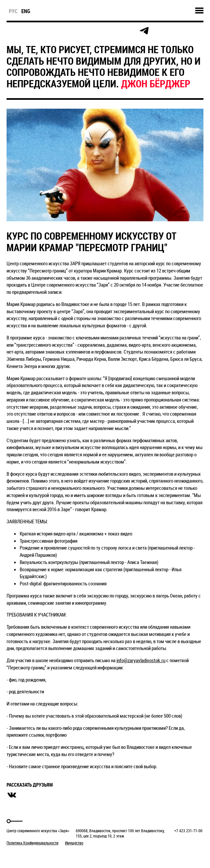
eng (26, 11)
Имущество (74, 843)
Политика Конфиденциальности (32, 843)
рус (13, 11)
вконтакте (12, 795)
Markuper (24, 855)
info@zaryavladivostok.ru (141, 660)
